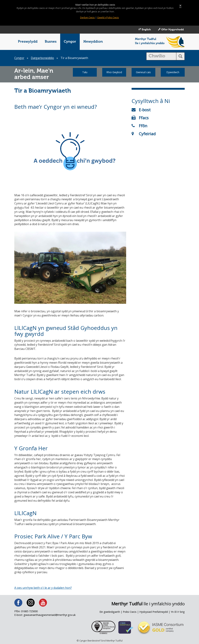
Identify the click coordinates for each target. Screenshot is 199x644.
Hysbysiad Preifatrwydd (154, 612)
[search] (161, 56)
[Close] (180, 6)
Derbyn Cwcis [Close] (87, 17)
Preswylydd (28, 42)
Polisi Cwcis (130, 612)
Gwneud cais (143, 72)
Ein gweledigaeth (110, 612)
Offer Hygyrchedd (171, 29)
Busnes (51, 42)
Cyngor (70, 42)
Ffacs (140, 118)
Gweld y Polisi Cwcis (108, 17)
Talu (85, 72)
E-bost (141, 110)
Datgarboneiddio (42, 58)
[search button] (180, 56)
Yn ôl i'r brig (178, 612)
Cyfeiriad (144, 134)
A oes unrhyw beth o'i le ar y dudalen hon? (43, 588)
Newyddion (93, 42)
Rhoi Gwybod (114, 72)
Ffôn (139, 126)
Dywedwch (173, 72)
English (145, 29)
